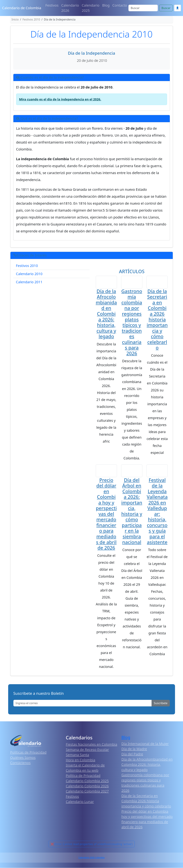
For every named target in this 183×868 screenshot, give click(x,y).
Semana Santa (78, 755)
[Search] (143, 8)
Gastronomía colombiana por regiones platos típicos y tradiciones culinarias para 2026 (132, 322)
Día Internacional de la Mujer (145, 744)
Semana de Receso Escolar (87, 750)
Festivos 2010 (27, 266)
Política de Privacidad (83, 776)
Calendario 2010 (29, 274)
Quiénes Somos (23, 758)
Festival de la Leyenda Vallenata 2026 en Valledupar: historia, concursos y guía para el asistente (157, 511)
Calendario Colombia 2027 (87, 792)
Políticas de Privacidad (28, 753)
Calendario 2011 (29, 282)
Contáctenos (21, 763)
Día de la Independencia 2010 (91, 34)
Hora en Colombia (81, 760)
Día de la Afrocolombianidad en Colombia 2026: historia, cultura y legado (106, 314)
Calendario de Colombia (22, 8)
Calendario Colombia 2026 (87, 786)
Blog (106, 5)
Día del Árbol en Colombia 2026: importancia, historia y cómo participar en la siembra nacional (132, 511)
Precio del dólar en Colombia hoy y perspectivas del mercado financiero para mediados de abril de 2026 (106, 514)
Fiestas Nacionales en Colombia (92, 745)
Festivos (52, 5)
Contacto (120, 5)
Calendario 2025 (91, 8)
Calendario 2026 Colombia (91, 858)
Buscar (166, 8)
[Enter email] (83, 703)
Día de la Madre (134, 749)
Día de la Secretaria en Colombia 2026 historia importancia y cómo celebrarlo (157, 320)
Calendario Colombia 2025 (87, 781)
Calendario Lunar (80, 802)
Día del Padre (132, 754)
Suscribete (161, 703)
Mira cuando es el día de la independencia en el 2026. (60, 99)
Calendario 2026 (70, 8)
